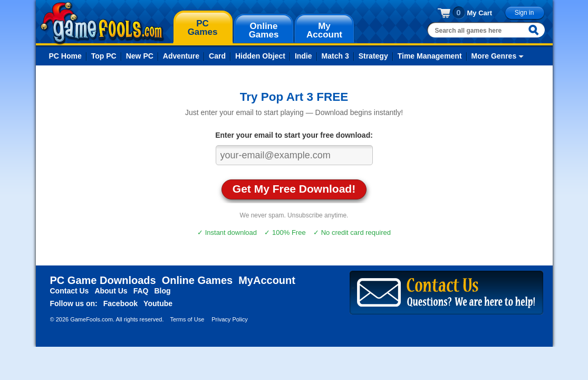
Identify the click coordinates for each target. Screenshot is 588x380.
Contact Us (70, 291)
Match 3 (335, 56)
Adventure (181, 56)
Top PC (104, 56)
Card (217, 56)
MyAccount (267, 280)
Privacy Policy (229, 319)
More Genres (494, 56)
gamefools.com (102, 23)
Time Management (430, 56)
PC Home (65, 56)
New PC (140, 56)
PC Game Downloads (103, 280)
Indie (303, 56)
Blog (162, 291)
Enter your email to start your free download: (294, 135)
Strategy (373, 56)
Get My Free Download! (294, 189)
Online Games (197, 280)
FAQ (141, 291)
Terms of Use (187, 319)
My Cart (480, 13)
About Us (111, 291)
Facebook (121, 303)
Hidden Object (260, 56)
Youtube (158, 303)
